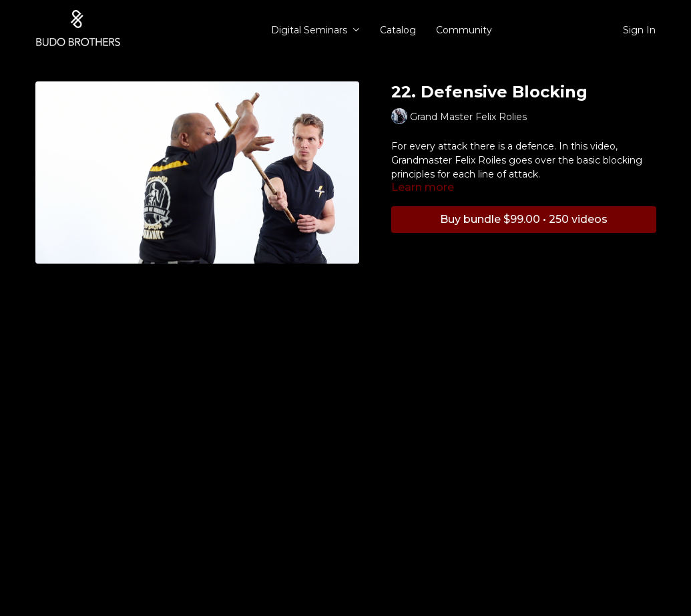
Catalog (398, 30)
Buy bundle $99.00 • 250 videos (524, 219)
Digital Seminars (315, 30)
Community (464, 30)
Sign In (639, 30)
